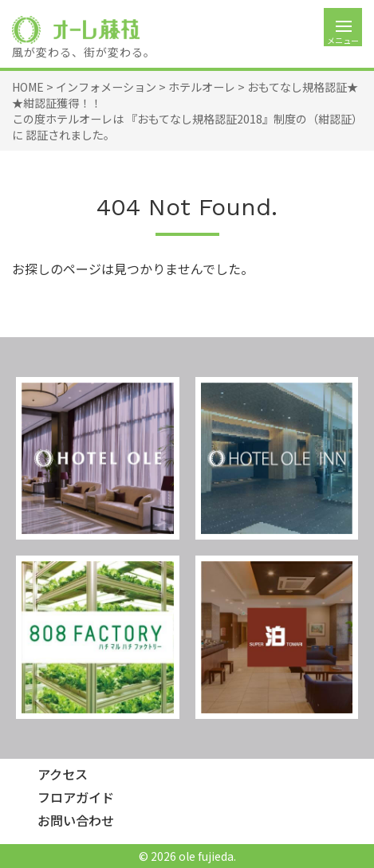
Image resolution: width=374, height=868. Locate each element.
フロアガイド (76, 797)
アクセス (63, 774)
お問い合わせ (76, 821)
